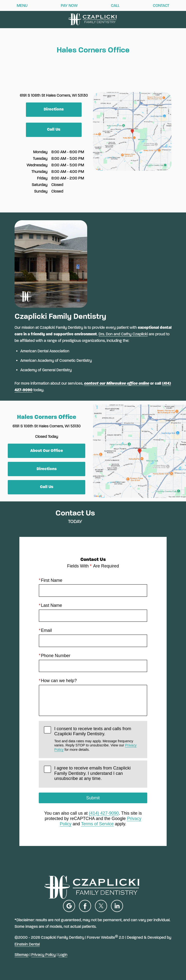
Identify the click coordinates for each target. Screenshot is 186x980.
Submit (93, 798)
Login (63, 955)
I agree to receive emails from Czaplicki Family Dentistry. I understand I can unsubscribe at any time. (92, 773)
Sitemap (22, 955)
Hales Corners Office (46, 417)
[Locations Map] (132, 131)
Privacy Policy (43, 955)
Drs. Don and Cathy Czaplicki (123, 334)
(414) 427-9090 (104, 813)
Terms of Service (97, 824)
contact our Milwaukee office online (117, 383)
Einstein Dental (27, 944)
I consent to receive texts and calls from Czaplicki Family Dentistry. (98, 739)
